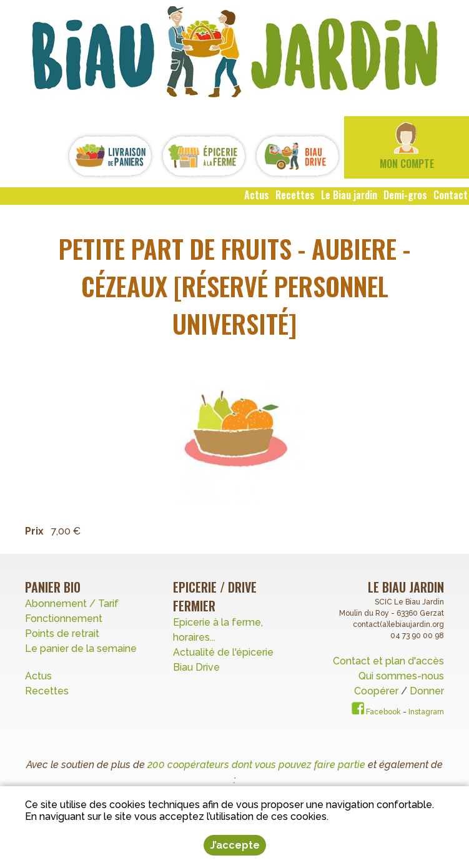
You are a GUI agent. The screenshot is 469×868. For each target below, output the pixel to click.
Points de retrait (62, 634)
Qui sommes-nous (401, 676)
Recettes (48, 691)
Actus (38, 676)
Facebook (376, 712)
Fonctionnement (64, 619)
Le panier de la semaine (81, 649)
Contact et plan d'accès (388, 661)
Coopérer (378, 691)
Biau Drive (196, 667)
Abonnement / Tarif (72, 604)
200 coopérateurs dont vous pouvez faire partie (256, 765)
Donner (427, 691)
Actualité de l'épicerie (223, 652)
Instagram (426, 712)
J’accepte (235, 845)
